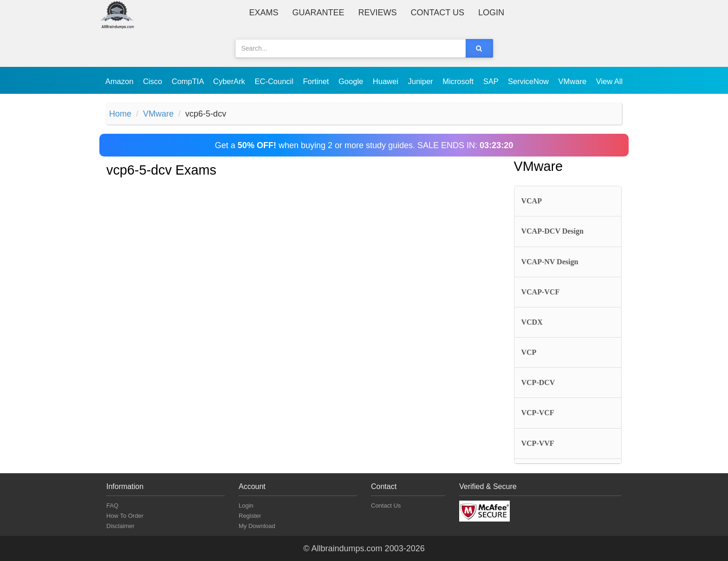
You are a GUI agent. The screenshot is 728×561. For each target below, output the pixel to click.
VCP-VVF (538, 443)
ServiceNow (530, 81)
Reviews (378, 13)
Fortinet (317, 81)
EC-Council (275, 81)
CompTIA (189, 81)
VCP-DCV (538, 382)
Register (250, 516)
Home (120, 114)
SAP (492, 81)
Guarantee (318, 13)
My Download (257, 526)
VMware (574, 81)
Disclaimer (120, 526)
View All (609, 81)
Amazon (120, 81)
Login (491, 13)
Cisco (154, 81)
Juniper (421, 81)
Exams (264, 13)
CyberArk (230, 81)
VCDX (532, 322)
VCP (529, 352)
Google (352, 81)
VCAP (532, 201)
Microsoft (459, 81)
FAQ (112, 506)
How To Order (125, 516)
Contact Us (438, 13)
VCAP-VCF (541, 292)
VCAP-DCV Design (552, 231)
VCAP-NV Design (550, 262)
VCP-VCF (538, 413)
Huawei (387, 81)
